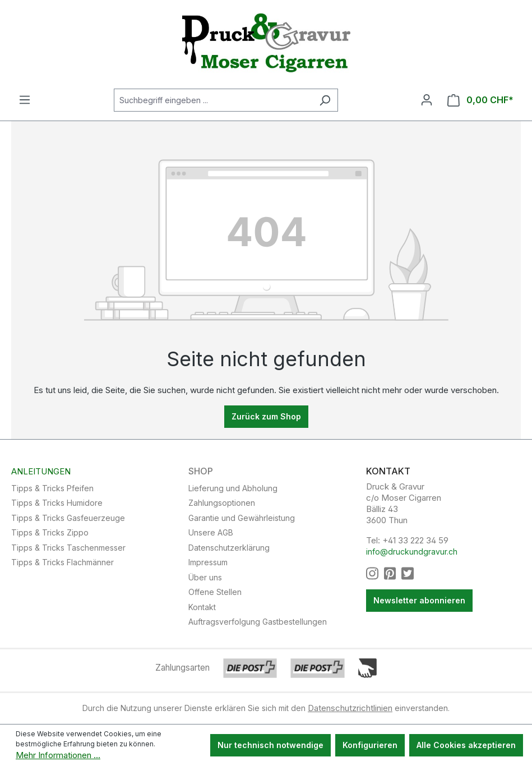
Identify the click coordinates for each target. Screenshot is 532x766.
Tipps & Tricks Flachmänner (63, 562)
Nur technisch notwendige (270, 745)
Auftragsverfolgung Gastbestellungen (258, 622)
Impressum (208, 562)
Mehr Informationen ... (58, 755)
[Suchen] (325, 100)
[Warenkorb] (480, 100)
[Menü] (25, 100)
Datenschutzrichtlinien (350, 708)
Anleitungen (41, 472)
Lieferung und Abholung (233, 488)
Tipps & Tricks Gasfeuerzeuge (68, 518)
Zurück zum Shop (266, 416)
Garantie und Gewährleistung (242, 518)
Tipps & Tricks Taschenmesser (68, 548)
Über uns (205, 577)
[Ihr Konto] (427, 100)
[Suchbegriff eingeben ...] (213, 100)
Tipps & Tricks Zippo (50, 532)
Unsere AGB (211, 532)
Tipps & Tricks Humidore (57, 503)
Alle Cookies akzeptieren (466, 745)
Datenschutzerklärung (229, 548)
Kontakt (202, 607)
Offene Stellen (215, 592)
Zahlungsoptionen (222, 503)
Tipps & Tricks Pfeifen (52, 488)
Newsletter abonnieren (419, 600)
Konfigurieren (370, 745)
